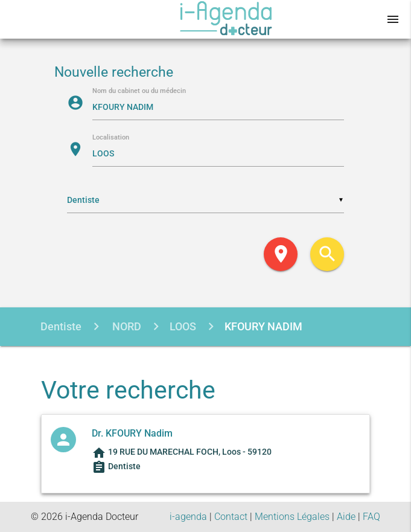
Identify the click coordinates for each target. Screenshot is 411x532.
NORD (126, 326)
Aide (346, 517)
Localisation (111, 138)
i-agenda (188, 517)
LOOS (183, 326)
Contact (231, 517)
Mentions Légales (292, 517)
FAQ (371, 517)
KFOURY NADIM (263, 326)
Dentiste (61, 326)
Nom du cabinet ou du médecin (139, 91)
